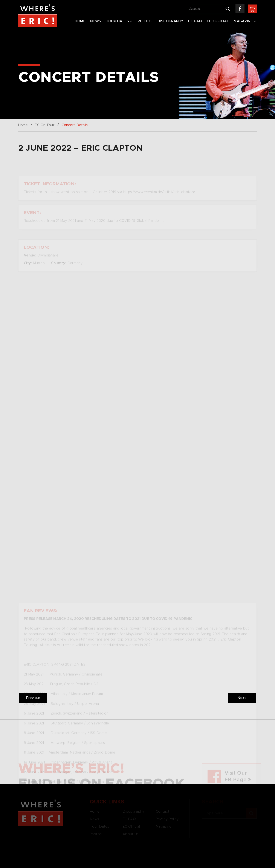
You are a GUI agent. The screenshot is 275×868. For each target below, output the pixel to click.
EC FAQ (195, 21)
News (96, 21)
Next (242, 698)
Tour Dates (118, 21)
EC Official (218, 21)
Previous (33, 698)
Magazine (243, 21)
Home (80, 21)
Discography (170, 21)
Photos (145, 21)
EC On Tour (45, 125)
